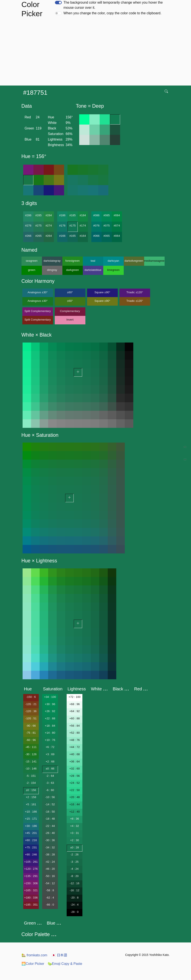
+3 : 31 (74, 833)
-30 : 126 (31, 754)
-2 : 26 (75, 854)
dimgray (52, 270)
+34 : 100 (50, 697)
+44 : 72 (75, 747)
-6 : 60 (50, 790)
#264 (49, 236)
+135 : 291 (31, 876)
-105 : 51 (31, 718)
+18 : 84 (50, 726)
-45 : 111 (31, 747)
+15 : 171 (31, 819)
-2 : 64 (50, 776)
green (32, 270)
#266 (28, 236)
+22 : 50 (75, 790)
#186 (62, 215)
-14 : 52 (50, 804)
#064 (117, 236)
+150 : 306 (31, 883)
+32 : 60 (75, 769)
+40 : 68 (75, 754)
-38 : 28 (50, 854)
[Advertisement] (96, 54)
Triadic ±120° (135, 292)
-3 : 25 (75, 862)
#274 (49, 226)
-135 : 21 (31, 704)
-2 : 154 (31, 783)
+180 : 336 (31, 898)
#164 (83, 236)
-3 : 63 (50, 783)
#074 (117, 226)
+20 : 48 (75, 797)
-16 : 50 (50, 812)
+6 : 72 (50, 747)
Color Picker (33, 964)
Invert (70, 320)
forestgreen (73, 261)
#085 (107, 215)
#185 (73, 215)
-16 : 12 (74, 890)
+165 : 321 (31, 890)
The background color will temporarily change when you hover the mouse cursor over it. (113, 5)
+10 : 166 (31, 812)
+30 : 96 (50, 704)
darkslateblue (93, 270)
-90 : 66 (31, 726)
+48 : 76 (75, 740)
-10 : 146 (31, 769)
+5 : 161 (31, 804)
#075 (107, 226)
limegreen (113, 270)
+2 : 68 (50, 761)
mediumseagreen (154, 261)
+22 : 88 (50, 718)
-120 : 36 (31, 711)
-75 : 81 (31, 733)
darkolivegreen (134, 261)
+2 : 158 (31, 797)
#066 (96, 236)
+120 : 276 (31, 869)
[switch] (58, 3)
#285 (39, 215)
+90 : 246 (31, 854)
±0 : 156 (31, 790)
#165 (73, 236)
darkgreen (72, 270)
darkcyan (113, 261)
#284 (49, 215)
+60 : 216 (31, 840)
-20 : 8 (75, 898)
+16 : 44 (75, 804)
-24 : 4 (75, 905)
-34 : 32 (50, 847)
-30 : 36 (50, 840)
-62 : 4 (50, 898)
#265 (39, 236)
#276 (28, 226)
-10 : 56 (50, 797)
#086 (96, 215)
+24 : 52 (75, 783)
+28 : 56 (75, 776)
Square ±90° (102, 292)
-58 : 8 (50, 890)
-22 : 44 (50, 826)
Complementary (70, 311)
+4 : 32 (74, 826)
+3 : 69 (50, 754)
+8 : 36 (74, 819)
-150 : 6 (31, 697)
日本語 (59, 955)
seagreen (32, 261)
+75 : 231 (31, 847)
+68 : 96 (75, 704)
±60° (70, 292)
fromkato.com (34, 955)
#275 (39, 226)
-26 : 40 (50, 833)
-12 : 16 (74, 883)
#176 (62, 226)
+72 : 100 (75, 697)
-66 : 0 (50, 905)
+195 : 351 (31, 905)
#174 (83, 226)
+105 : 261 (31, 862)
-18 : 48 (50, 819)
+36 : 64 (75, 761)
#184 (83, 215)
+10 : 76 (50, 740)
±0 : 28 (75, 847)
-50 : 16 (50, 876)
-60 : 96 (31, 740)
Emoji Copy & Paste (65, 964)
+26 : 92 (50, 711)
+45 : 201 (31, 833)
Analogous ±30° (37, 292)
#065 (107, 236)
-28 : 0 (75, 912)
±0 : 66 (50, 769)
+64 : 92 (75, 711)
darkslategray (52, 261)
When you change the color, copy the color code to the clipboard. (112, 13)
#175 (73, 226)
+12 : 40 (75, 812)
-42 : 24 (50, 862)
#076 (96, 226)
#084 (117, 215)
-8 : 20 (75, 876)
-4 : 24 (75, 869)
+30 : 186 (31, 826)
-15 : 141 (31, 761)
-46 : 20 (50, 869)
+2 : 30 (74, 840)
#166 (62, 236)
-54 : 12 (50, 883)
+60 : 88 (75, 718)
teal (93, 261)
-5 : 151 (31, 776)
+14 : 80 (50, 733)
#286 (28, 215)
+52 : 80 (75, 733)
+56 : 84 (75, 726)
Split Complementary (38, 311)
